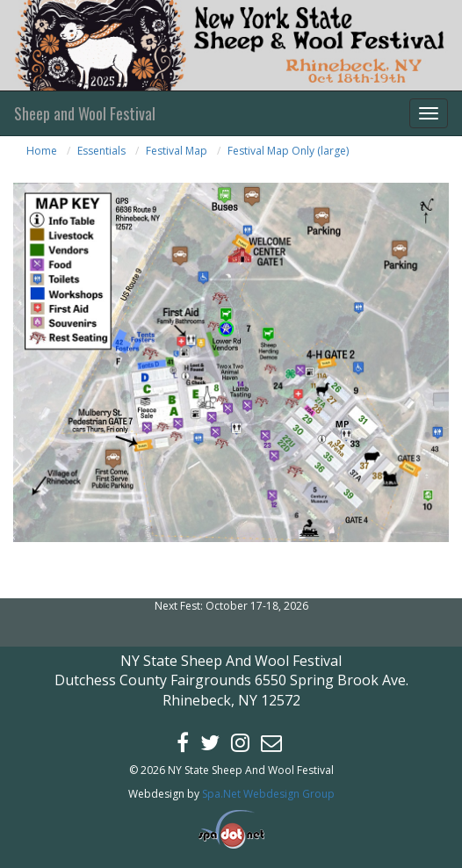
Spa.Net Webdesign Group (268, 794)
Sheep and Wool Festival (85, 113)
